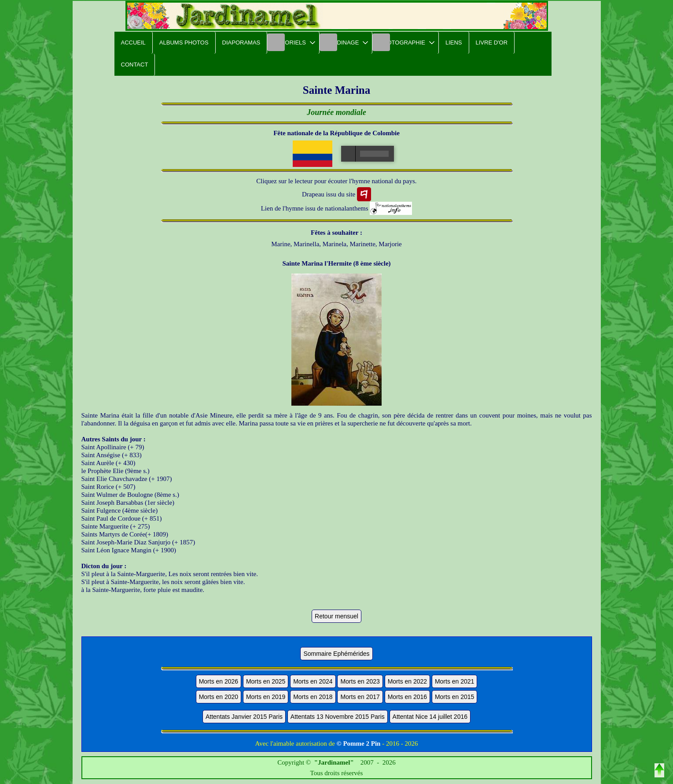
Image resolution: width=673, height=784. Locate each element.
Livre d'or (492, 43)
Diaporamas (241, 43)
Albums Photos (184, 43)
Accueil (133, 43)
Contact (135, 65)
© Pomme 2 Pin (358, 743)
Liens (454, 43)
